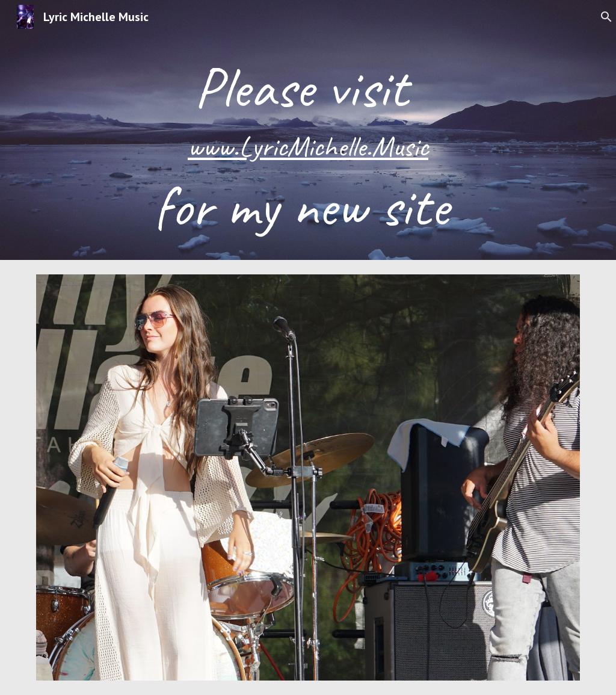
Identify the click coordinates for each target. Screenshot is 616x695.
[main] (308, 147)
